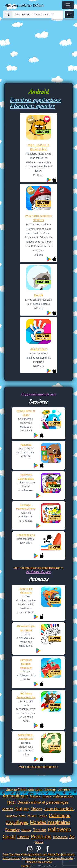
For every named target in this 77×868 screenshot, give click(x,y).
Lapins (43, 816)
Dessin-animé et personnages (43, 802)
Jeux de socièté (59, 809)
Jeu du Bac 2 (39, 349)
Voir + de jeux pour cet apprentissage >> (38, 568)
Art (72, 837)
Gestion (39, 830)
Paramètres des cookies (60, 858)
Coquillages (17, 822)
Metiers (35, 796)
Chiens (36, 809)
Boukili (38, 295)
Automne (64, 790)
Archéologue (15, 796)
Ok (69, 14)
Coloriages (60, 815)
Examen (23, 837)
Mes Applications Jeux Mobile (39, 854)
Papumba (26, 445)
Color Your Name (12, 854)
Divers (47, 796)
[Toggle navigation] (68, 5)
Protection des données (38, 862)
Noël (11, 802)
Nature (22, 809)
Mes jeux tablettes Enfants (24, 5)
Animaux (39, 579)
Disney (39, 842)
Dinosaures (60, 837)
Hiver (32, 816)
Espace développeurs (33, 858)
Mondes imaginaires (50, 822)
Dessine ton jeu (26, 535)
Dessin (26, 830)
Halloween (59, 830)
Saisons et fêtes (16, 816)
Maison (8, 809)
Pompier (12, 830)
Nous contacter (11, 858)
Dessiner (38, 402)
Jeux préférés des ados (24, 790)
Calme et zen (63, 796)
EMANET (26, 866)
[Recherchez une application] (38, 14)
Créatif (9, 837)
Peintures (41, 837)
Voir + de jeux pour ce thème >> (39, 767)
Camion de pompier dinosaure (26, 664)
